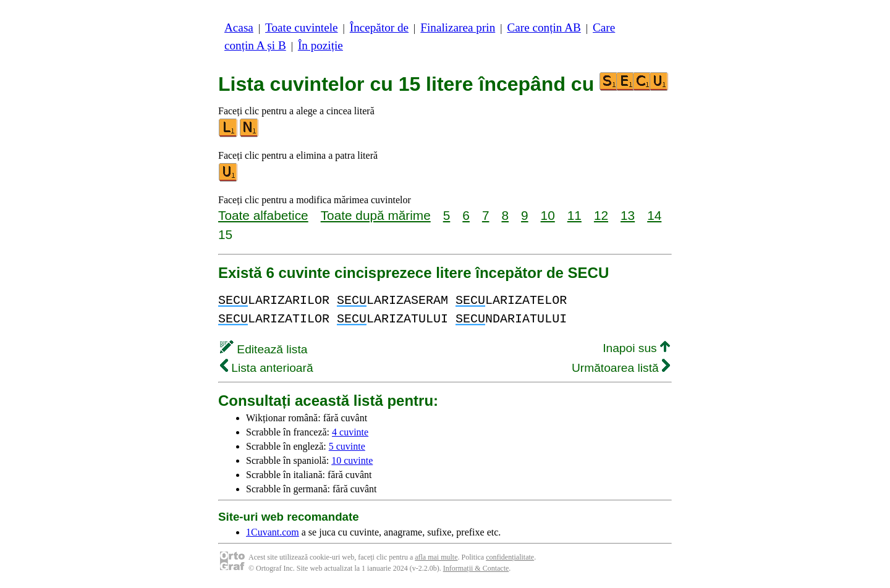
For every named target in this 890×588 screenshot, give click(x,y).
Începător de (379, 27)
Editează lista (264, 349)
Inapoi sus (636, 348)
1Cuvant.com (273, 532)
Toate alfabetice (263, 215)
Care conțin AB (544, 27)
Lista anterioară (267, 368)
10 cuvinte (352, 460)
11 (574, 215)
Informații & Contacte (476, 568)
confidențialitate (510, 557)
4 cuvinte (350, 432)
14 (654, 215)
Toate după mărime (376, 215)
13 (628, 215)
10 (548, 215)
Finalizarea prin (458, 27)
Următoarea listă (621, 368)
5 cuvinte (347, 446)
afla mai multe (436, 557)
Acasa (239, 27)
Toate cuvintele (301, 27)
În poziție (320, 45)
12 (601, 215)
